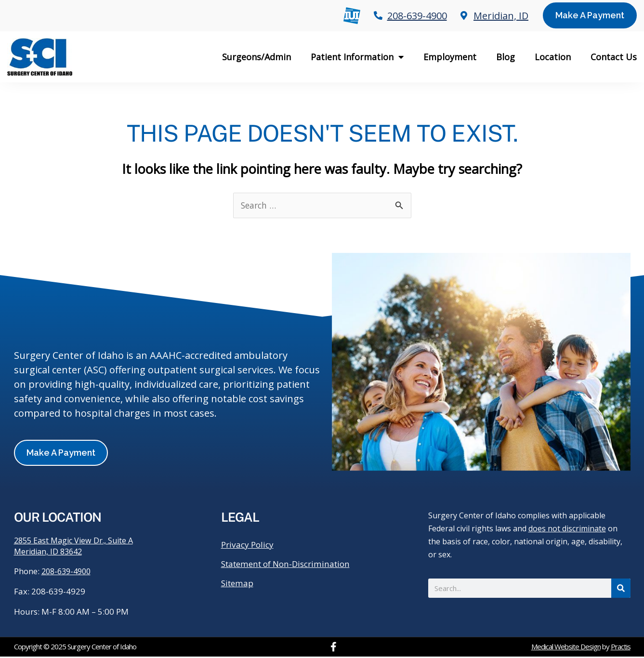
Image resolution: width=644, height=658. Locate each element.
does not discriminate (567, 529)
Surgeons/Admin (256, 57)
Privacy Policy (249, 545)
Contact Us (614, 57)
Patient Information (357, 57)
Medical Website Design (566, 648)
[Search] (621, 589)
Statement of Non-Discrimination (291, 565)
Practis (621, 648)
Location (553, 57)
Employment (450, 57)
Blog (506, 57)
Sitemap (238, 584)
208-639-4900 (68, 572)
